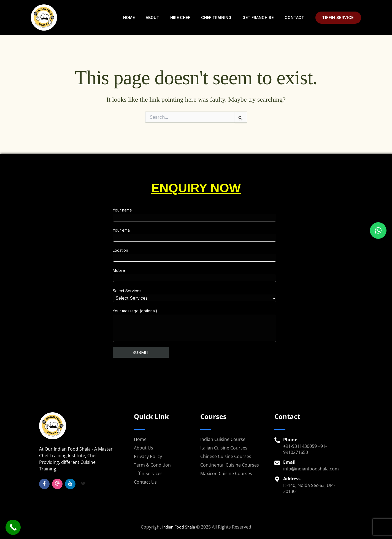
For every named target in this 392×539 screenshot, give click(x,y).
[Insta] (57, 484)
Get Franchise (258, 17)
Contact (294, 17)
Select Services (247, 295)
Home (129, 17)
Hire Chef (180, 17)
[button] (338, 18)
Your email (247, 235)
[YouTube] (70, 484)
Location (247, 255)
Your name (247, 215)
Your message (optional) (247, 325)
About (152, 17)
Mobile (247, 275)
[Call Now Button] (13, 527)
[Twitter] (83, 484)
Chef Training (216, 17)
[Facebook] (44, 484)
